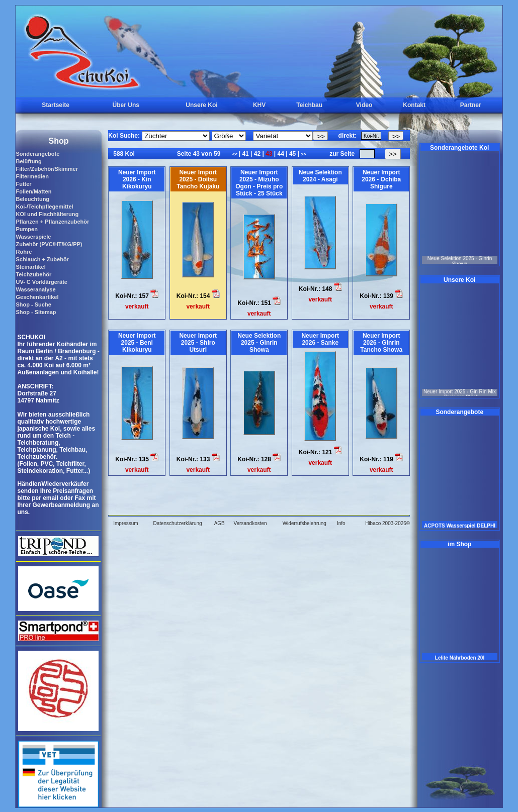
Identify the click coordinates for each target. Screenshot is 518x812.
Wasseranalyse (35, 289)
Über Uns (126, 105)
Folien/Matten (33, 191)
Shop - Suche (33, 304)
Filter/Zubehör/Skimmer (47, 169)
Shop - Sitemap (36, 312)
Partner (471, 105)
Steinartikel (30, 267)
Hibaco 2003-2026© (387, 523)
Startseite (56, 105)
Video (364, 105)
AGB (220, 523)
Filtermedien (32, 176)
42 (257, 154)
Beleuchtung (32, 199)
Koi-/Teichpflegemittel (44, 207)
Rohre (24, 252)
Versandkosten (250, 523)
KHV (259, 105)
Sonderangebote (37, 154)
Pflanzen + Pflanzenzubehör (52, 222)
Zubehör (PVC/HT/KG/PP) (49, 244)
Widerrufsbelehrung (305, 523)
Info (341, 523)
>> (304, 154)
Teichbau (309, 105)
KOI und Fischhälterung (47, 214)
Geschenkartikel (37, 297)
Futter (23, 184)
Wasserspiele (33, 237)
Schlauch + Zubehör (42, 259)
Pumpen (26, 229)
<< (236, 154)
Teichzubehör (33, 274)
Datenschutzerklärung (177, 523)
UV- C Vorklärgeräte (41, 282)
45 (293, 154)
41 (245, 154)
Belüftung (28, 161)
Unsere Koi (201, 105)
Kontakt (414, 105)
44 (281, 154)
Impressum (125, 523)
